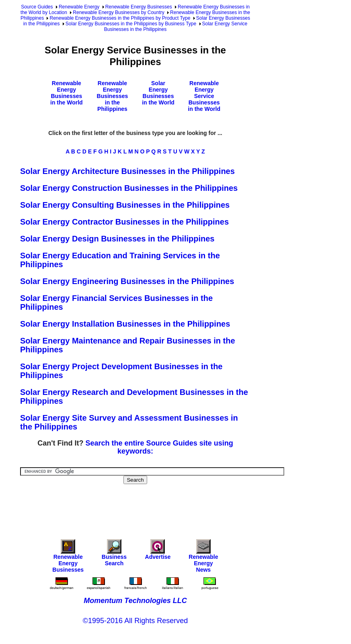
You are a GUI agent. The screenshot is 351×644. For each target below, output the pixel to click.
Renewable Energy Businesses (139, 7)
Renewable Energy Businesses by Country (118, 12)
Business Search (114, 555)
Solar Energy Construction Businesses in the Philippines (129, 188)
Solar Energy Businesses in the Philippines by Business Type (131, 24)
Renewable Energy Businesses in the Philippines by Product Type (120, 18)
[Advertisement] (166, 506)
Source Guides (37, 7)
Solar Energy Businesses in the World (158, 93)
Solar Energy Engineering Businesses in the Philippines (127, 281)
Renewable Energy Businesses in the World (67, 93)
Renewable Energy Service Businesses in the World (204, 96)
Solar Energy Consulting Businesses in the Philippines (125, 205)
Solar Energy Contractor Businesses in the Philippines (124, 222)
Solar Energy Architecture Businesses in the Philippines (127, 171)
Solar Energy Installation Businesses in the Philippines (125, 324)
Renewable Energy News (203, 558)
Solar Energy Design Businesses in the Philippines (117, 239)
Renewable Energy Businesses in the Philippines (113, 96)
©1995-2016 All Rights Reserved (135, 621)
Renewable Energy (79, 7)
